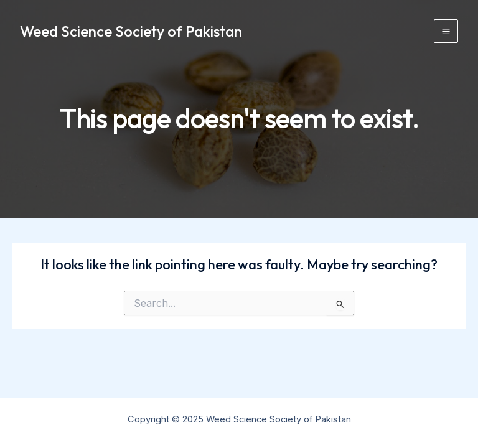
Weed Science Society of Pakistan (131, 31)
